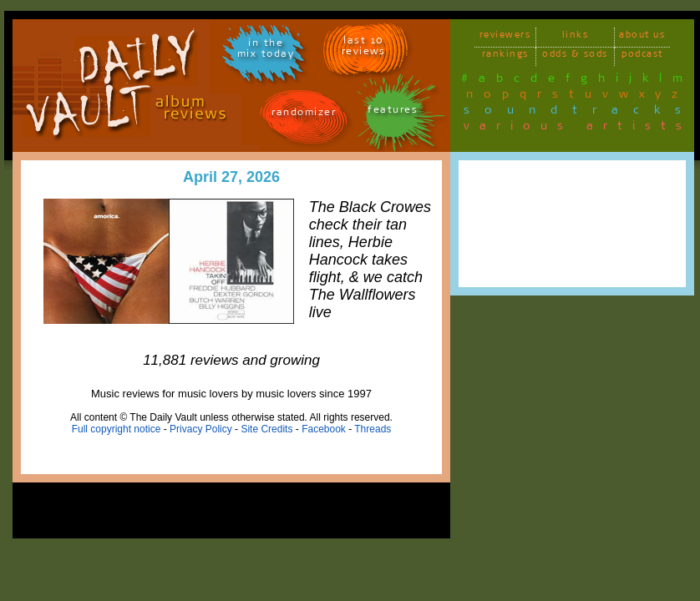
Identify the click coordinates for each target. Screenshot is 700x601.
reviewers (505, 37)
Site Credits (266, 429)
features (393, 112)
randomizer (304, 115)
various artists (578, 129)
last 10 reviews (364, 48)
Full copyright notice (117, 429)
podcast (642, 56)
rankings (505, 56)
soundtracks (580, 113)
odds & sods (575, 56)
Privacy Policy (201, 429)
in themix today (266, 51)
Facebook (324, 429)
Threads (373, 429)
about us (642, 37)
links (576, 37)
